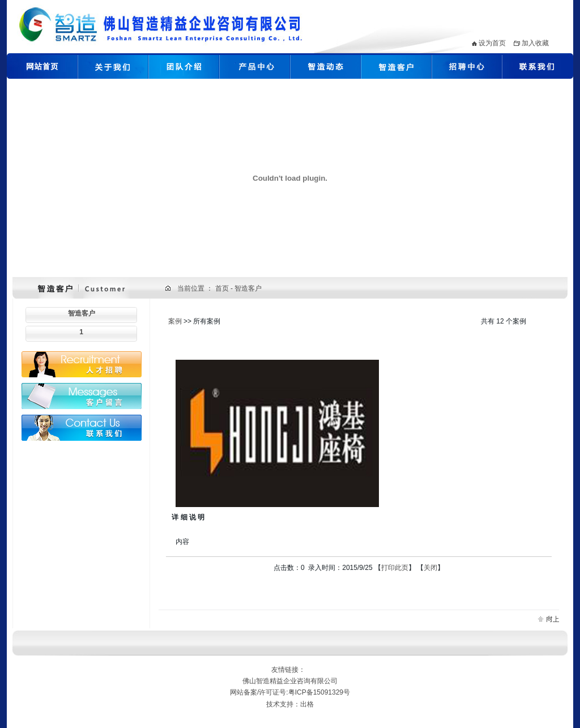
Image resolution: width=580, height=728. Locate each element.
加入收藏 (535, 43)
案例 (175, 321)
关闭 (430, 568)
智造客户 (82, 313)
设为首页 (492, 43)
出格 (307, 704)
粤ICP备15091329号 (319, 692)
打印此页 (395, 568)
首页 (223, 288)
